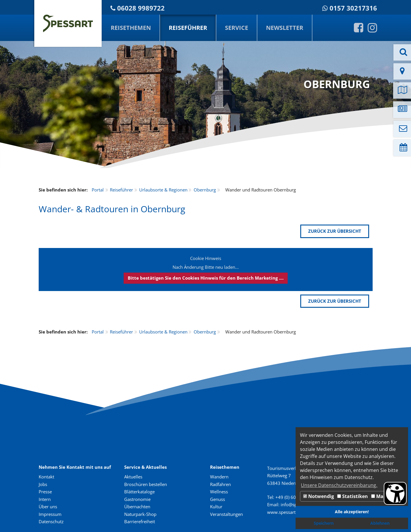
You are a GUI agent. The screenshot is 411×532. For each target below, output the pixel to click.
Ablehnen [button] (380, 523)
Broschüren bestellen (146, 484)
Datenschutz (51, 521)
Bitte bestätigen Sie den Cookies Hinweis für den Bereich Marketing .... (206, 278)
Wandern (219, 477)
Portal (98, 190)
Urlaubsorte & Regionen (163, 190)
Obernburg (205, 190)
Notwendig (319, 496)
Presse (45, 492)
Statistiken (353, 496)
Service (237, 28)
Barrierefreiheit (140, 521)
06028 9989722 (141, 8)
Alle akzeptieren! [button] (352, 512)
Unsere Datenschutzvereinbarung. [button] (339, 485)
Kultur (216, 507)
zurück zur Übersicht (335, 231)
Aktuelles (133, 477)
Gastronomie (137, 499)
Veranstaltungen (226, 514)
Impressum (50, 514)
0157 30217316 (353, 8)
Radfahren (220, 484)
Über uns (48, 507)
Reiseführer (188, 28)
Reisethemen (131, 28)
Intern (45, 499)
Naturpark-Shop (140, 514)
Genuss (218, 499)
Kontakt (46, 477)
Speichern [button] (324, 523)
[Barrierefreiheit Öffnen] (395, 493)
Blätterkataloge (139, 492)
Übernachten (137, 507)
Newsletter (285, 28)
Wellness (219, 492)
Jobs (43, 484)
